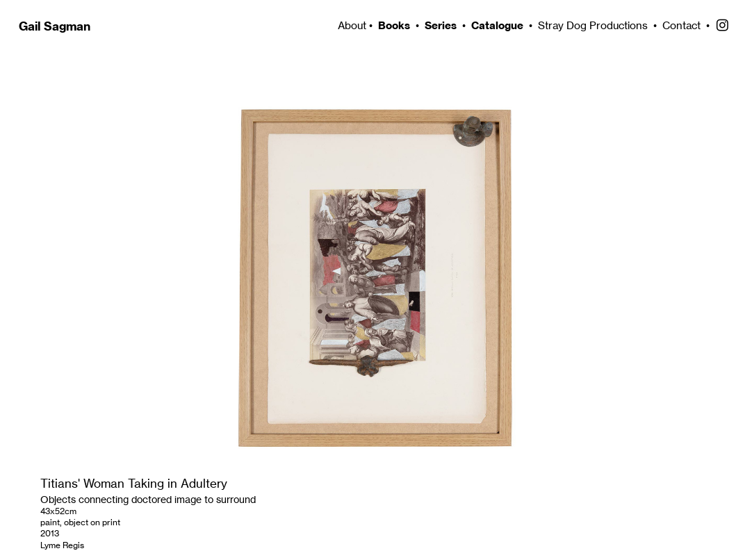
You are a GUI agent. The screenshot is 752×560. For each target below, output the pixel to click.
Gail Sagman (55, 26)
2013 (50, 534)
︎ (722, 25)
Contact (681, 25)
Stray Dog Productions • (600, 25)
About (351, 25)
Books (394, 25)
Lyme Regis (62, 545)
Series (441, 25)
